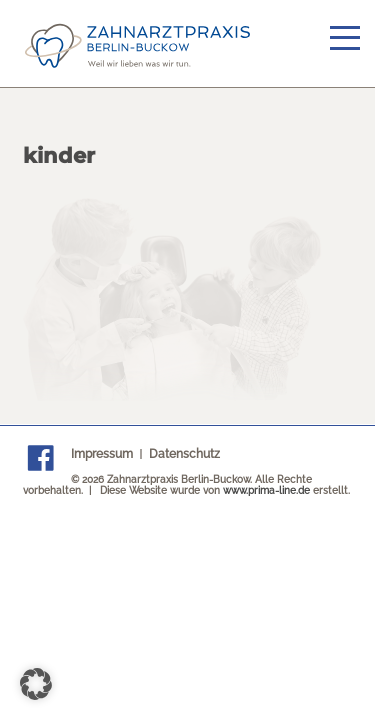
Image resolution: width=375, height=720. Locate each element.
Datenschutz (184, 454)
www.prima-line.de (266, 490)
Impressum (102, 454)
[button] (36, 684)
